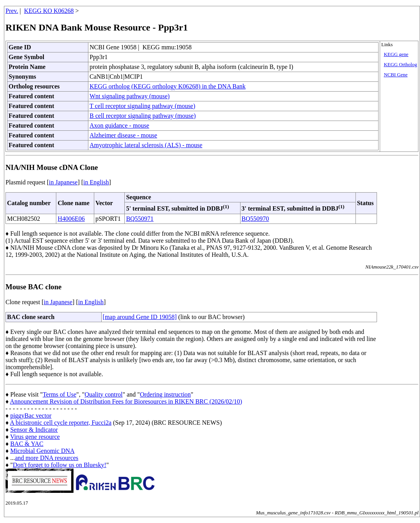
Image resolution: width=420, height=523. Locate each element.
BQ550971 (140, 219)
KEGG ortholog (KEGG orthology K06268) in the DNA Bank (168, 86)
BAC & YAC (27, 444)
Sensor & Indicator (34, 430)
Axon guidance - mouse (119, 125)
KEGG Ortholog (400, 65)
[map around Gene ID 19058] (140, 317)
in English (96, 182)
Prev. (12, 11)
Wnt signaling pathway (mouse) (130, 96)
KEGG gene (396, 54)
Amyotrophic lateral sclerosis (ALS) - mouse (146, 145)
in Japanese (63, 182)
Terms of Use (59, 394)
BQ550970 (255, 219)
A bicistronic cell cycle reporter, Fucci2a (61, 423)
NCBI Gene (396, 75)
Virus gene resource (35, 437)
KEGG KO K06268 (49, 11)
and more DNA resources (47, 458)
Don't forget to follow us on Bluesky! (60, 465)
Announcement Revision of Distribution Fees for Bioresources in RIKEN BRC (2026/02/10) (126, 401)
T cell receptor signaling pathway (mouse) (142, 106)
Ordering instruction (165, 394)
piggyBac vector (31, 416)
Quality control (103, 394)
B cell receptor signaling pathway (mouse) (143, 116)
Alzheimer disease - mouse (123, 135)
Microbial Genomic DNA (42, 451)
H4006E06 (71, 219)
